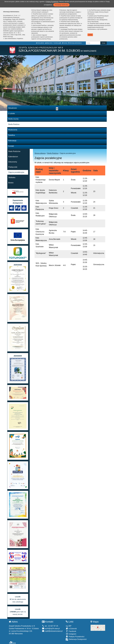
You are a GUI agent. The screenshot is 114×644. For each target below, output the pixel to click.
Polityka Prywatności (75, 636)
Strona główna (40, 43)
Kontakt (11, 146)
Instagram (71, 634)
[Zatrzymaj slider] (57, 109)
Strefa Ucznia (13, 119)
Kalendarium (13, 157)
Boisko (11, 183)
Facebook (71, 631)
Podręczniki (13, 167)
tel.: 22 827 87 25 (50, 626)
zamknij (90, 35)
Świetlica (11, 135)
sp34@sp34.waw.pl (51, 629)
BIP (68, 626)
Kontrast (65, 43)
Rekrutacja (12, 141)
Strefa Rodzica (14, 124)
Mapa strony (49, 43)
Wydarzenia (13, 130)
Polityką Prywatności (52, 2)
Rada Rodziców (14, 151)
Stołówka (12, 177)
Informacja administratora (75, 43)
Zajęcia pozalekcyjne (16, 172)
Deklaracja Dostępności (76, 639)
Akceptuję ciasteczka (61, 5)
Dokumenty (13, 162)
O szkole (11, 113)
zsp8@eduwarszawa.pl (52, 631)
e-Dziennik (71, 629)
